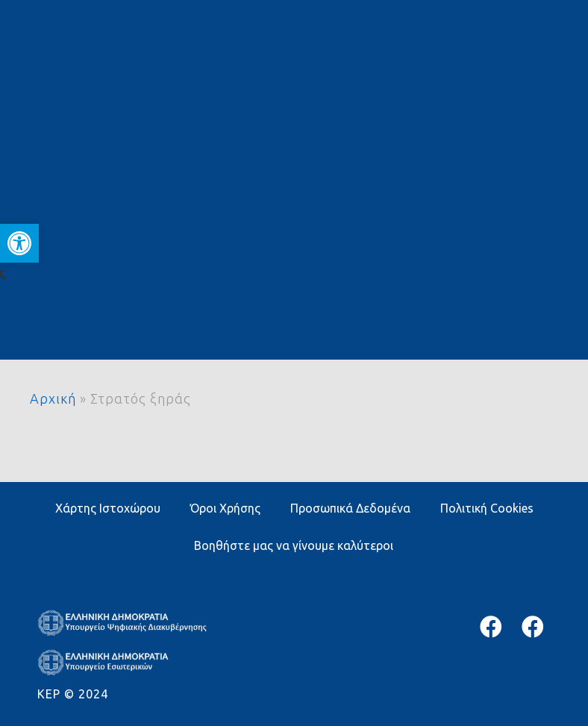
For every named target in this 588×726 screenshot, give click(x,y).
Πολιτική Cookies (487, 508)
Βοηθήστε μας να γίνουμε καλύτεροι (294, 545)
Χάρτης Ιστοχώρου (108, 508)
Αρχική (53, 398)
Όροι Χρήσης (225, 508)
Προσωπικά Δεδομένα (350, 508)
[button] (19, 243)
